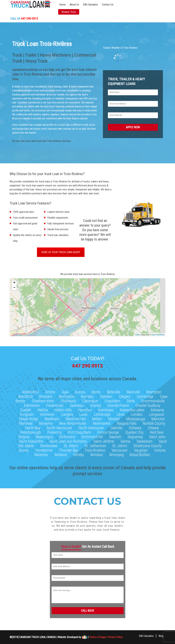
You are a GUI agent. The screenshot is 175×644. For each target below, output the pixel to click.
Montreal (26, 422)
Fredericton (55, 404)
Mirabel (114, 418)
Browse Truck (69, 12)
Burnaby (87, 395)
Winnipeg (117, 453)
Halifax (43, 409)
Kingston (27, 413)
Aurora (80, 391)
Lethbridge (102, 413)
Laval (84, 413)
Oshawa (135, 427)
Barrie (96, 391)
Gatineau (77, 404)
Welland (61, 453)
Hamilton (85, 409)
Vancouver (120, 449)
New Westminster (73, 422)
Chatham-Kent (43, 400)
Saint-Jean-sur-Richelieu (68, 440)
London (137, 413)
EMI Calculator (90, 5)
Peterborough (31, 431)
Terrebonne (44, 449)
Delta (131, 400)
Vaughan (141, 449)
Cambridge (145, 395)
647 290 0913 (87, 365)
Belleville (114, 391)
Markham (52, 418)
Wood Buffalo (140, 453)
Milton (97, 418)
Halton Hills (63, 409)
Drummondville (153, 400)
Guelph (26, 409)
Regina (24, 436)
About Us (74, 5)
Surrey (24, 449)
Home (62, 5)
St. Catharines (95, 444)
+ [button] (14, 283)
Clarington (90, 400)
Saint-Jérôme (104, 440)
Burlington (67, 395)
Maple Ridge (29, 418)
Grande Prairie (118, 404)
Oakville (116, 427)
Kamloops (106, 409)
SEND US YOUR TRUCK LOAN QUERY (61, 253)
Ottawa (153, 427)
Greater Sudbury (148, 404)
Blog (161, 636)
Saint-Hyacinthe (31, 440)
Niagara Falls (127, 422)
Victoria (160, 449)
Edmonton (32, 404)
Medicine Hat (76, 418)
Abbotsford (30, 391)
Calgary (125, 395)
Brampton (154, 391)
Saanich (115, 436)
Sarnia (125, 440)
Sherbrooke (49, 444)
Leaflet (137, 335)
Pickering (54, 431)
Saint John (157, 436)
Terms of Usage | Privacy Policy (106, 637)
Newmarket (102, 422)
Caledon (106, 395)
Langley (67, 413)
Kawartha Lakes (132, 409)
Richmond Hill (92, 436)
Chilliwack (68, 400)
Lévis (121, 413)
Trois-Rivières (95, 449)
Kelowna (157, 409)
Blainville (133, 391)
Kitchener (47, 413)
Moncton (158, 418)
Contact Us (108, 5)
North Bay (33, 427)
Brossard (46, 395)
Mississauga (136, 418)
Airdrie (50, 391)
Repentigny (44, 436)
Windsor (97, 453)
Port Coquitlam (79, 431)
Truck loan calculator (58, 236)
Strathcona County (148, 444)
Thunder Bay (69, 449)
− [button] (14, 288)
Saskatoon (145, 440)
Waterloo (41, 453)
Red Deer (157, 431)
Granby (96, 404)
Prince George (108, 431)
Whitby (79, 453)
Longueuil (157, 413)
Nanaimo (46, 422)
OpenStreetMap (158, 335)
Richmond (67, 436)
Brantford (26, 395)
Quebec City (134, 431)
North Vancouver (59, 427)
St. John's (120, 444)
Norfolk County (154, 422)
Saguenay (135, 436)
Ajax (65, 391)
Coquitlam (112, 400)
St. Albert (71, 444)
